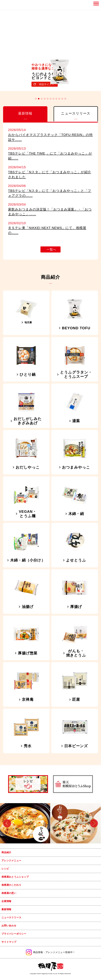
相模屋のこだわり (11, 885)
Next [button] (94, 823)
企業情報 (6, 901)
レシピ (5, 869)
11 (65, 99)
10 (62, 99)
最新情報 (6, 909)
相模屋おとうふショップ (15, 877)
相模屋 (9, 5)
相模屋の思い (9, 893)
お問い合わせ (9, 926)
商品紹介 (6, 852)
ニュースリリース (11, 917)
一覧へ (51, 249)
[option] (25, 823)
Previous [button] (7, 823)
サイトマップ (9, 942)
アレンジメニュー (11, 860)
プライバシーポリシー (14, 934)
